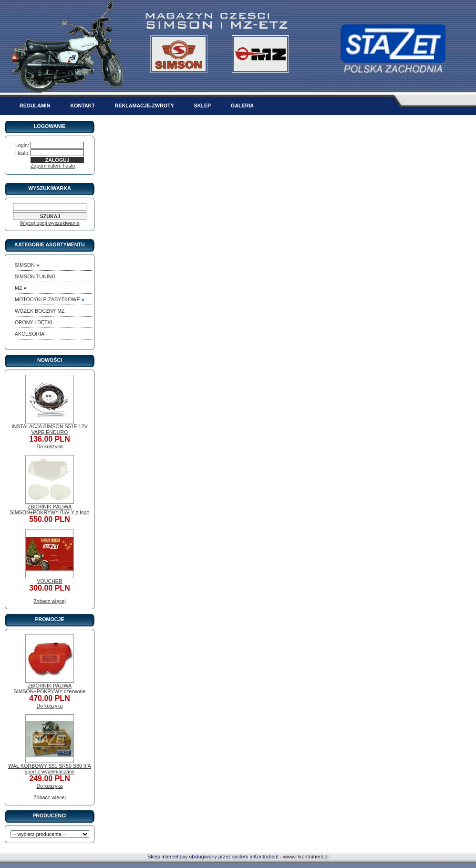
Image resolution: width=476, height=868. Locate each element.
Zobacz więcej (50, 601)
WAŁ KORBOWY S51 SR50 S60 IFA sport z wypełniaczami (50, 769)
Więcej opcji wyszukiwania (50, 223)
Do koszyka (49, 446)
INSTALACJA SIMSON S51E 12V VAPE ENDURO (49, 429)
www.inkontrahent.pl (305, 857)
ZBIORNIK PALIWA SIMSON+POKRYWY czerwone (50, 688)
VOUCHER (49, 581)
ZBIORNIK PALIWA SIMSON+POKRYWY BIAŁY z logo (50, 509)
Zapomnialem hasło (53, 166)
